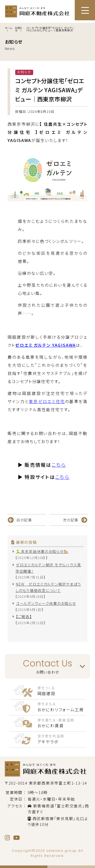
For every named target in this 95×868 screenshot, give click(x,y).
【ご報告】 (24, 616)
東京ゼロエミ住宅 (47, 401)
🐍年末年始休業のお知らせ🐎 (42, 551)
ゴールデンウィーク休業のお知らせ (46, 603)
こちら (59, 465)
